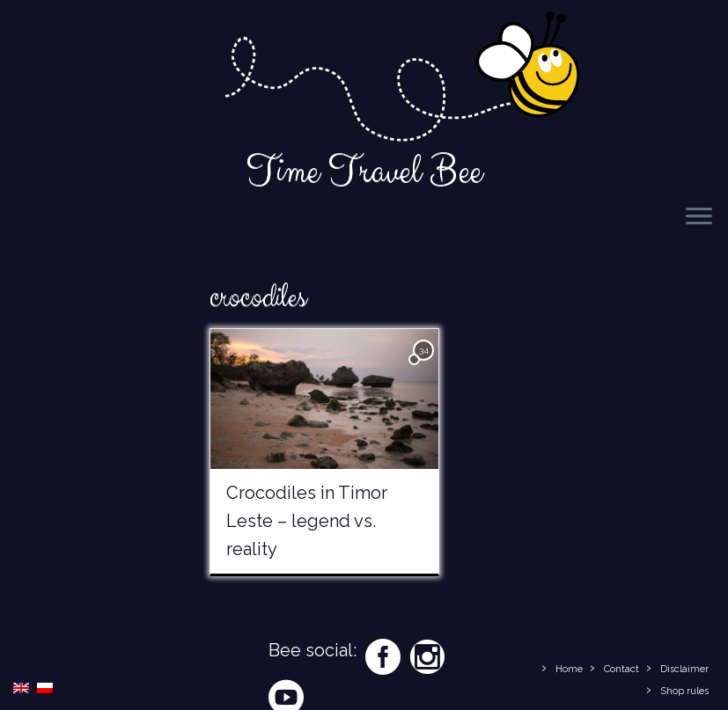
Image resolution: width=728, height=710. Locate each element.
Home (569, 669)
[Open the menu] (699, 217)
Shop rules (684, 691)
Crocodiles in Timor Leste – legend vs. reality (307, 521)
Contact (621, 669)
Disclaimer (684, 669)
